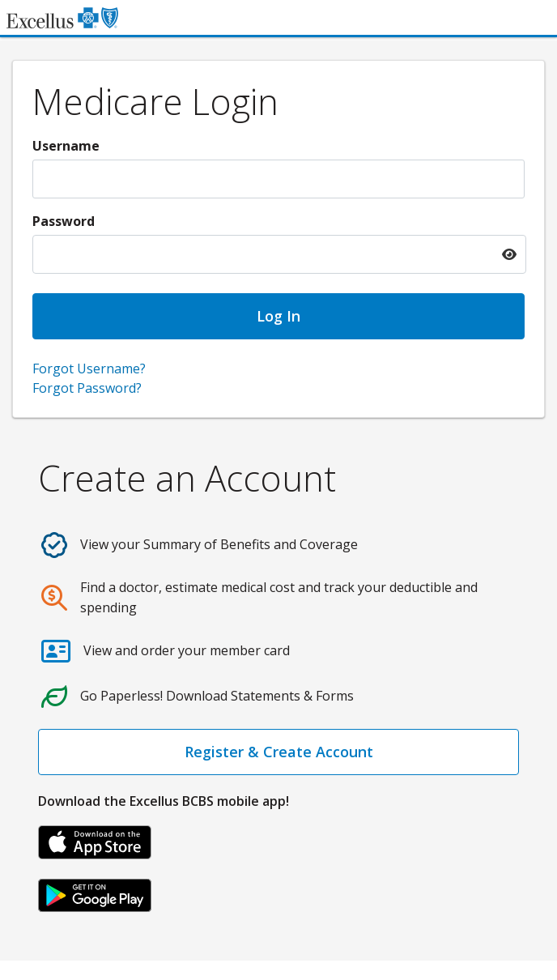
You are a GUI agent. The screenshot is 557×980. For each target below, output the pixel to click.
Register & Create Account (279, 752)
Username (66, 146)
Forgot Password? (87, 388)
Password (64, 221)
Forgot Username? (89, 369)
